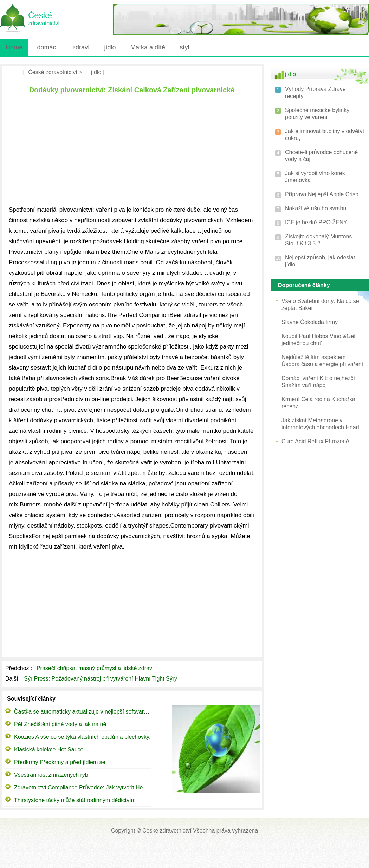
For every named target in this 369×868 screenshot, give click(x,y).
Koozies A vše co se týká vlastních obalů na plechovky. (82, 737)
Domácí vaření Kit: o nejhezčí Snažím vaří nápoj (318, 382)
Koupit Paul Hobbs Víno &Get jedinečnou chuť (319, 340)
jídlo (110, 47)
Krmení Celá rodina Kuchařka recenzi (318, 403)
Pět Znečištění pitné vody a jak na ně (60, 724)
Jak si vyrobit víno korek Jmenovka (315, 177)
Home (14, 47)
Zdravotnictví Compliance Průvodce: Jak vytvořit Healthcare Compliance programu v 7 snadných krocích (144, 787)
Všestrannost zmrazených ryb (51, 775)
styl (184, 47)
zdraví (81, 47)
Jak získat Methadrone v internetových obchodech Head (320, 424)
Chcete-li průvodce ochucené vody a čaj (321, 156)
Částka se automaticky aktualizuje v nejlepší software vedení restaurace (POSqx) (115, 712)
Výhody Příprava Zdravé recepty (315, 92)
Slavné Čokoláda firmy (310, 322)
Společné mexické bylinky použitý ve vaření (317, 114)
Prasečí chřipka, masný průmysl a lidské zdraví (96, 668)
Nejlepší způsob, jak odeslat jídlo (320, 261)
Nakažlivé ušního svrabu (316, 208)
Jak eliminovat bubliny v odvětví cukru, (325, 135)
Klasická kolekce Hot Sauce (49, 750)
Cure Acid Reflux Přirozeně (315, 441)
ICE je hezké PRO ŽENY (316, 222)
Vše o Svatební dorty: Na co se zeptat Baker (320, 304)
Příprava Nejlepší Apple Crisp (322, 194)
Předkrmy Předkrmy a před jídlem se (60, 762)
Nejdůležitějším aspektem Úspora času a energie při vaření (322, 361)
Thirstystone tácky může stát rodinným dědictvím (75, 800)
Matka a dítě (148, 47)
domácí (47, 47)
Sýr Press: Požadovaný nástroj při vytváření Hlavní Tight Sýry (101, 679)
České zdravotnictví (53, 72)
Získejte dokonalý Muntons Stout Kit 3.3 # (318, 240)
